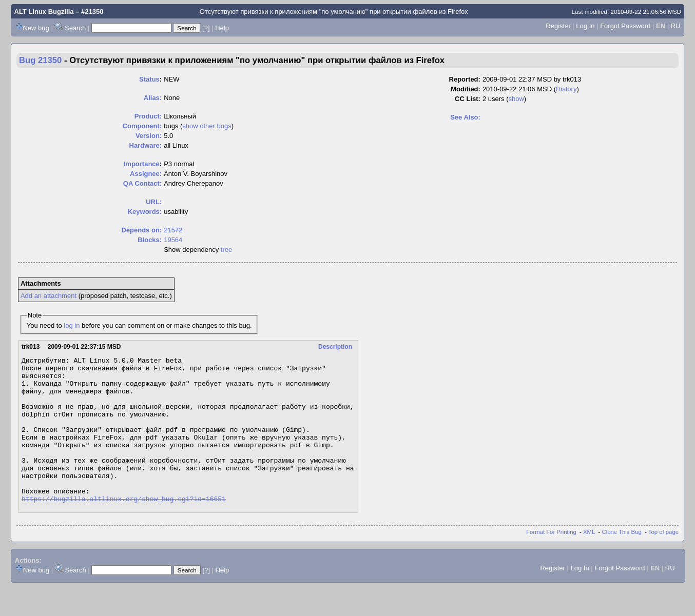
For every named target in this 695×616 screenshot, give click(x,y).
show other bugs (207, 126)
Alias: (153, 98)
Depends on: (141, 230)
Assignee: (146, 174)
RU (676, 26)
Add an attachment (49, 296)
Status (149, 79)
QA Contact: (142, 183)
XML (589, 561)
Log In (585, 26)
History (566, 89)
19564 (173, 240)
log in (72, 325)
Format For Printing (551, 561)
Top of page (663, 561)
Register (558, 26)
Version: (149, 136)
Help (222, 28)
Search (75, 28)
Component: (142, 126)
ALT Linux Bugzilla (44, 12)
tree (226, 250)
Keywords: (145, 212)
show (516, 99)
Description (335, 347)
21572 (173, 230)
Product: (148, 116)
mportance (142, 164)
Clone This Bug (622, 561)
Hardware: (146, 145)
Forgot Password (625, 26)
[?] (206, 28)
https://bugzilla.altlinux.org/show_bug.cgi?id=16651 (124, 528)
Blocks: (150, 240)
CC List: (468, 99)
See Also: (465, 117)
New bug (36, 28)
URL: (154, 202)
